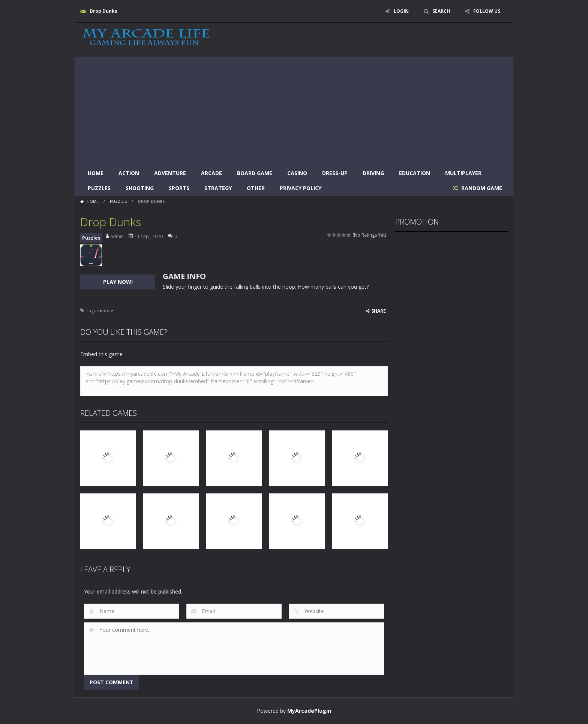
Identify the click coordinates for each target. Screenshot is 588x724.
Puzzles (99, 188)
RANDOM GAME (481, 188)
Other (256, 188)
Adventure (170, 173)
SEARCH (441, 11)
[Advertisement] (294, 109)
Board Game (255, 173)
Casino (297, 173)
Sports (179, 188)
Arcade (211, 173)
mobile (106, 311)
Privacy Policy (301, 188)
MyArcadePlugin (309, 711)
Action (129, 173)
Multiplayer (463, 173)
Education (415, 173)
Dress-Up (335, 173)
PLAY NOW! (118, 282)
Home (96, 173)
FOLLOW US (487, 11)
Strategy (218, 188)
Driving (373, 173)
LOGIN (401, 11)
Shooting (140, 188)
